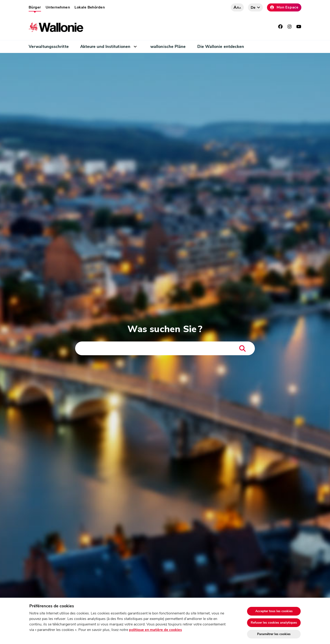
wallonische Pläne (168, 47)
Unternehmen (58, 7)
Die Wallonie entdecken (221, 47)
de (253, 8)
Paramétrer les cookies (274, 634)
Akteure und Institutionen (105, 47)
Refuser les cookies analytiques (274, 623)
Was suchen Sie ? (165, 329)
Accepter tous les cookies (274, 611)
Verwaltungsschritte (49, 47)
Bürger (35, 7)
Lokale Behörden (90, 7)
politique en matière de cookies (155, 630)
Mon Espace (284, 7)
